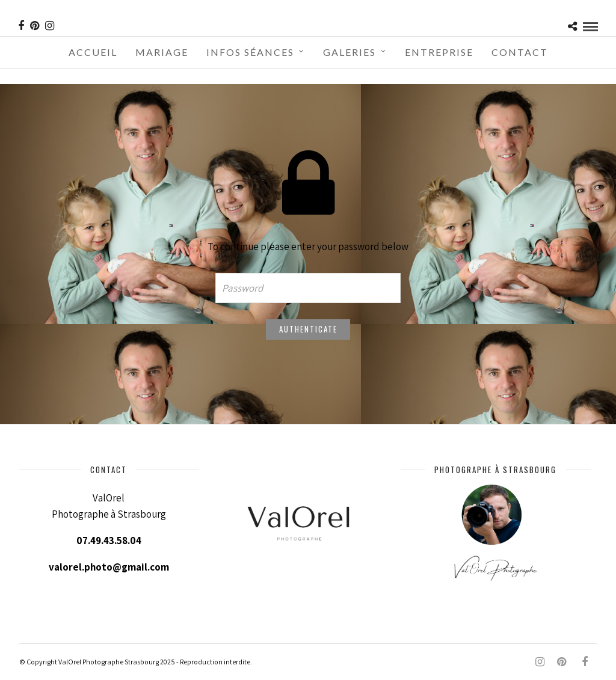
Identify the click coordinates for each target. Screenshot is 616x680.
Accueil (93, 52)
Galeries (350, 52)
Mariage (162, 52)
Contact (520, 52)
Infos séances (250, 52)
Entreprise (439, 52)
